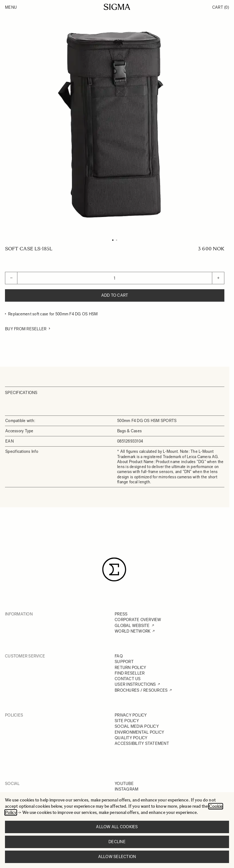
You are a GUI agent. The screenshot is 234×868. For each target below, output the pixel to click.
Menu (11, 7)
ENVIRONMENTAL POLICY (139, 732)
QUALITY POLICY (131, 738)
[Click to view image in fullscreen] (115, 125)
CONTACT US (128, 679)
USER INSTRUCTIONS (135, 684)
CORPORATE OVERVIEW (138, 620)
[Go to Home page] (117, 7)
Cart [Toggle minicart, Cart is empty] (221, 7)
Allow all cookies (117, 827)
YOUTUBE (124, 784)
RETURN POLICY (130, 668)
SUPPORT (124, 662)
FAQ (119, 656)
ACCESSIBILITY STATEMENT (142, 743)
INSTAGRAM (126, 789)
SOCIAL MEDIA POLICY (137, 726)
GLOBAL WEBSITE (132, 626)
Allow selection (117, 857)
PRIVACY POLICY (131, 715)
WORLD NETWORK (133, 631)
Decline (117, 842)
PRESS (121, 614)
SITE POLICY (127, 721)
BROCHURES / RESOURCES (141, 690)
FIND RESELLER (130, 673)
